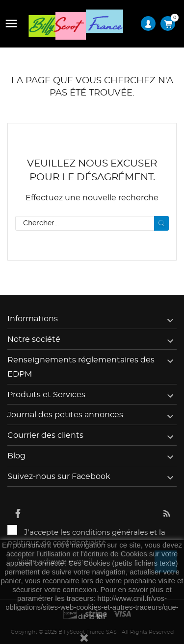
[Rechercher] (92, 223)
